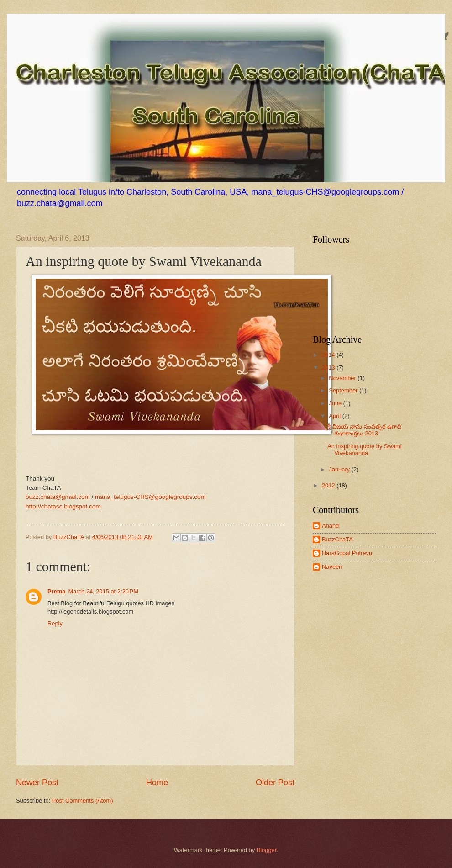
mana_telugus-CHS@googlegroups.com (150, 497)
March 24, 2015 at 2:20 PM (103, 591)
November (343, 378)
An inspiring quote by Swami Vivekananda (364, 450)
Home (157, 783)
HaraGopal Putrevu (347, 553)
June (336, 403)
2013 (329, 368)
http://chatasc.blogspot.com (63, 506)
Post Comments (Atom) (83, 801)
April (335, 416)
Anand (330, 526)
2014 (329, 355)
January (340, 469)
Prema (56, 591)
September (344, 390)
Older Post (275, 783)
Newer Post (37, 783)
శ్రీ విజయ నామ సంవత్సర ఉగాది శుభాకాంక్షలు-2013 (364, 430)
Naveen (332, 567)
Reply (55, 623)
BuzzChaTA (70, 537)
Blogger (267, 850)
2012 (329, 485)
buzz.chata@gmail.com (58, 497)
